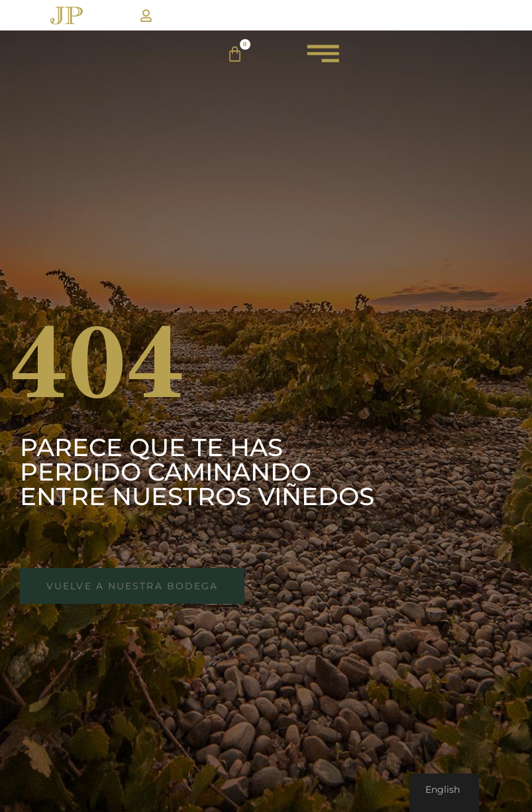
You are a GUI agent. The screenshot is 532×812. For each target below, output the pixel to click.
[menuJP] (323, 59)
